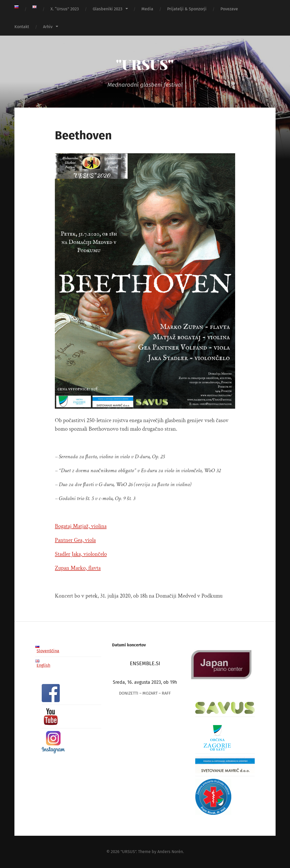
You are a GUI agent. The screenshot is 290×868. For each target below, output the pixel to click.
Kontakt (22, 27)
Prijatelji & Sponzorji (187, 9)
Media (147, 9)
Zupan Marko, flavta (78, 568)
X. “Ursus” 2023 (65, 9)
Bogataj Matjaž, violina (81, 526)
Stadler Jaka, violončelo (81, 554)
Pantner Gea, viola (75, 540)
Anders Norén (170, 852)
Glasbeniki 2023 (108, 9)
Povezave (229, 9)
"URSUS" (145, 64)
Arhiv (48, 27)
